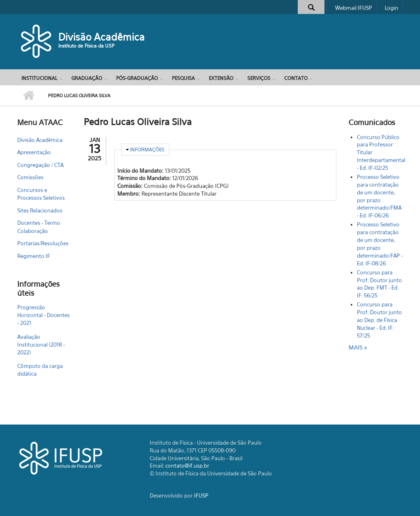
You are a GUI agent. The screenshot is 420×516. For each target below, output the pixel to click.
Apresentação (34, 152)
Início (29, 96)
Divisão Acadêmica (102, 37)
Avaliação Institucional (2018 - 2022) (41, 345)
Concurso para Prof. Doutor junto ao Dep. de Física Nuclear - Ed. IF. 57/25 (379, 320)
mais (356, 347)
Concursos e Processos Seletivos (41, 194)
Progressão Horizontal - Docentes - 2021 (43, 315)
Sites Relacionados (40, 210)
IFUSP (201, 495)
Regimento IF (34, 256)
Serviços (259, 78)
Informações (147, 150)
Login (391, 8)
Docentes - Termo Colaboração (39, 227)
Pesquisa (183, 78)
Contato (296, 78)
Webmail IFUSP (354, 8)
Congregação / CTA (40, 165)
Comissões (30, 177)
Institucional (39, 78)
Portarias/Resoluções (43, 243)
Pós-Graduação (137, 78)
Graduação (87, 78)
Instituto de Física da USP (86, 46)
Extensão (221, 78)
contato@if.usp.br (187, 466)
